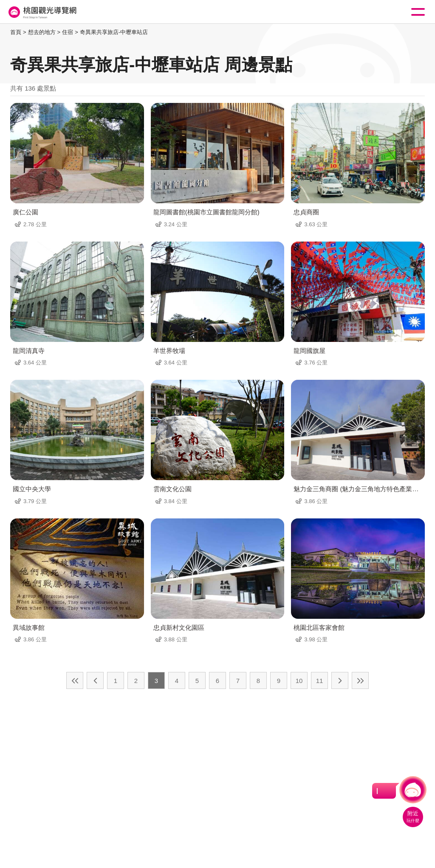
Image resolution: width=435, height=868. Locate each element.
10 (299, 681)
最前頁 (75, 680)
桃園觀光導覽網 (42, 12)
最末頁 (360, 680)
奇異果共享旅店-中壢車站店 (114, 32)
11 (320, 681)
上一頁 (95, 680)
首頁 (16, 32)
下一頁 (340, 680)
